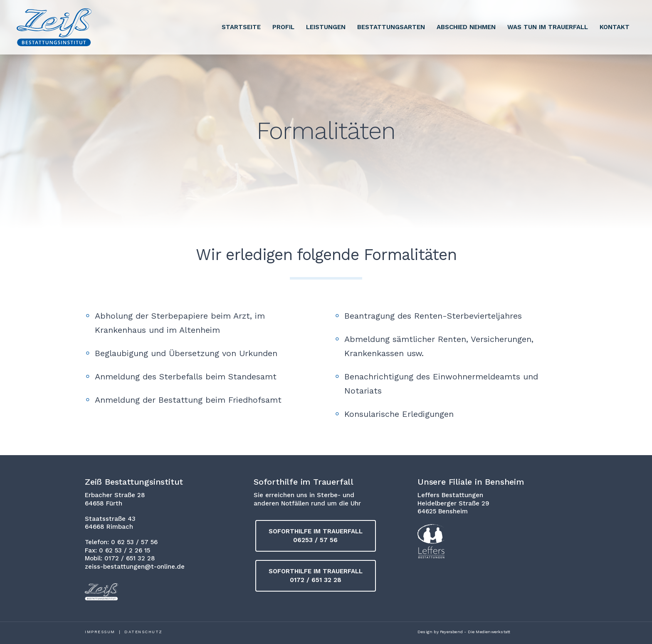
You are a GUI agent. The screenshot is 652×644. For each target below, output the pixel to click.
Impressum (100, 632)
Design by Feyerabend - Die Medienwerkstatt (464, 632)
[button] (316, 536)
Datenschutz (143, 632)
